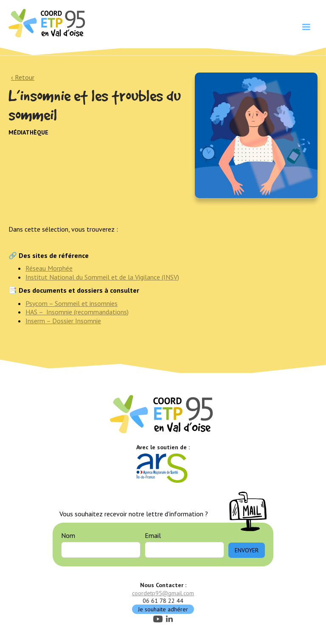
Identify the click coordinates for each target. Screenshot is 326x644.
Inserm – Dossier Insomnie (63, 321)
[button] (306, 27)
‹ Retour (23, 77)
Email (153, 535)
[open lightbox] (256, 135)
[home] (48, 22)
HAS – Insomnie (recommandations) (77, 312)
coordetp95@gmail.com (163, 593)
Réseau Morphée (49, 268)
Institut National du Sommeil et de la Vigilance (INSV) (102, 277)
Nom (68, 535)
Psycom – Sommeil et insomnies (72, 303)
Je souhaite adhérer (163, 609)
